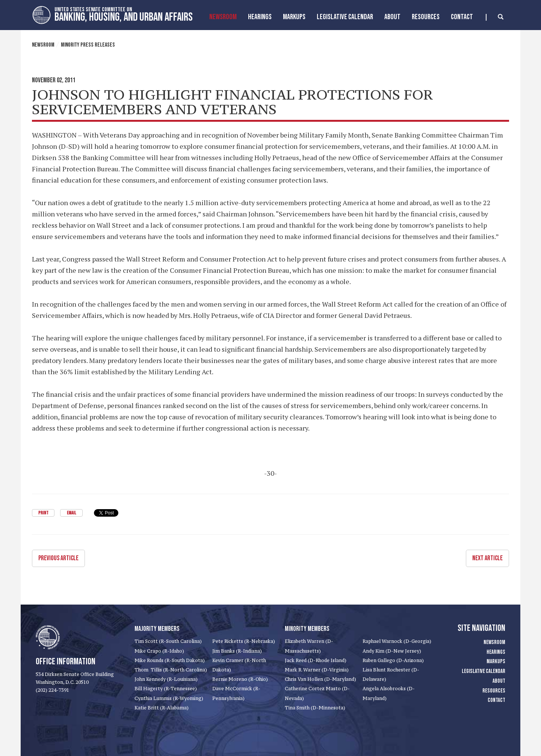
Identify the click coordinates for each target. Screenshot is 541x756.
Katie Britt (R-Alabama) (162, 708)
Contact (462, 17)
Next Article (487, 558)
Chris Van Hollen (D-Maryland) (320, 679)
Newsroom (223, 17)
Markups (496, 661)
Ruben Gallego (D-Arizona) (393, 660)
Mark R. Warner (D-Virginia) (317, 670)
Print (43, 513)
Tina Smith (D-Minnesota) (315, 708)
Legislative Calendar (345, 17)
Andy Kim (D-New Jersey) (392, 651)
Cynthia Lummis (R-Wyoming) (169, 698)
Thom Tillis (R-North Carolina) (171, 670)
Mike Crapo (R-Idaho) (159, 651)
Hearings (260, 17)
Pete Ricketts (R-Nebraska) (244, 641)
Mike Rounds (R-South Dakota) (170, 660)
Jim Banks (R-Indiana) (237, 651)
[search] (495, 17)
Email (71, 513)
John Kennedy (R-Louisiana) (166, 679)
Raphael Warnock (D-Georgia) (397, 641)
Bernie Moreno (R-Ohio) (240, 679)
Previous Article (58, 558)
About (392, 17)
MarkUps (294, 17)
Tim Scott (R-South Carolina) (168, 641)
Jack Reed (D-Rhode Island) (316, 660)
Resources (426, 17)
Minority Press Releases (88, 45)
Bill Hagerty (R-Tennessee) (166, 689)
